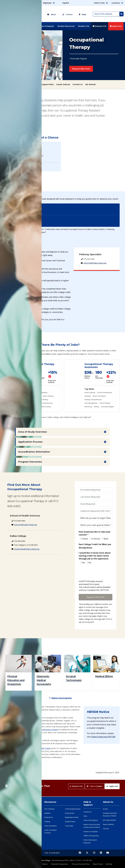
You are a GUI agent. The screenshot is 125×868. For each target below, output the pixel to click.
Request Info (100, 26)
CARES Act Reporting (91, 836)
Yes (83, 563)
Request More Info (81, 69)
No (90, 563)
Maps (83, 14)
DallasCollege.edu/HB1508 (103, 737)
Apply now (112, 786)
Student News (70, 822)
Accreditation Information (34, 452)
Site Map (109, 864)
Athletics (48, 813)
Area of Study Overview (33, 432)
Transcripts (69, 826)
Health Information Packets (47, 730)
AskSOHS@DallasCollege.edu (95, 263)
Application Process (30, 442)
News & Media (108, 824)
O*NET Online (45, 748)
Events (106, 809)
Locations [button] (117, 3)
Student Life (84, 26)
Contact (68, 14)
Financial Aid (70, 813)
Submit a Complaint (91, 831)
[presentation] (97, 572)
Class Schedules (51, 826)
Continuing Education (73, 809)
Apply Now (116, 26)
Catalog (47, 822)
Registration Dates (72, 817)
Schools (106, 829)
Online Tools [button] (101, 3)
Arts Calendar (49, 809)
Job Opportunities (109, 820)
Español (66, 3)
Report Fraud (98, 864)
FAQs (85, 816)
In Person (96, 539)
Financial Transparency (60, 864)
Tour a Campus (95, 786)
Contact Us (78, 84)
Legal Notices (43, 864)
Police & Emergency (91, 820)
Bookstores (49, 817)
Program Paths (47, 84)
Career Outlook (63, 84)
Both (106, 539)
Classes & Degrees (46, 26)
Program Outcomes (30, 462)
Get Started (90, 84)
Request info (76, 786)
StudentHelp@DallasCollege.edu (27, 549)
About (52, 14)
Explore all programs (61, 698)
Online (85, 539)
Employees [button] (49, 3)
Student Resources (66, 26)
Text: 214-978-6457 (52, 853)
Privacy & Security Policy (81, 864)
